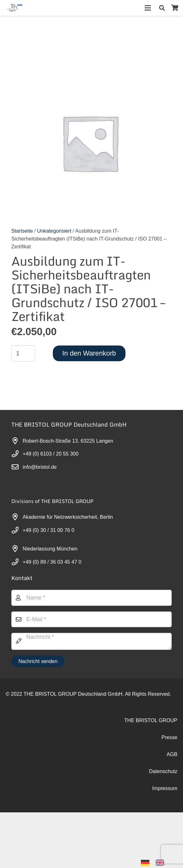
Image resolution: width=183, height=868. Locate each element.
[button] (162, 8)
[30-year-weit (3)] (14, 8)
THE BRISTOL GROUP (151, 720)
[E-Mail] (91, 619)
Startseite (22, 231)
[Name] (91, 598)
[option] (161, 863)
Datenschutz (163, 771)
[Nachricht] (91, 641)
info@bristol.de (40, 467)
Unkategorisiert (54, 231)
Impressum (165, 788)
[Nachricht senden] (38, 661)
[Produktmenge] (23, 353)
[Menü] (148, 8)
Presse (169, 737)
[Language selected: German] (156, 862)
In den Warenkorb (89, 353)
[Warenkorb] (175, 8)
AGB (172, 754)
